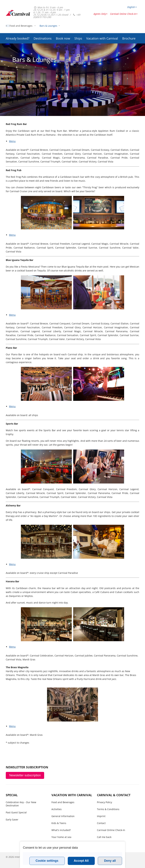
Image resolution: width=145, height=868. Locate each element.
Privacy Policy (105, 802)
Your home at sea (61, 837)
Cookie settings (47, 861)
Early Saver (12, 820)
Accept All (81, 861)
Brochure (129, 30)
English (131, 7)
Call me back (104, 837)
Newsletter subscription (25, 775)
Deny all (110, 861)
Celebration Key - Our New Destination (21, 804)
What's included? (61, 830)
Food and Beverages (21, 39)
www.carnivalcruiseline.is (18, 13)
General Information (63, 816)
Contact (101, 823)
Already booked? (18, 30)
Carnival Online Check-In (123, 14)
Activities (57, 809)
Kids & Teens (59, 823)
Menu (12, 141)
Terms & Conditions (108, 809)
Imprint (101, 816)
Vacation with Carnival (102, 30)
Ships (78, 30)
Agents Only (100, 14)
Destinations (43, 30)
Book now (63, 30)
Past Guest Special (16, 812)
